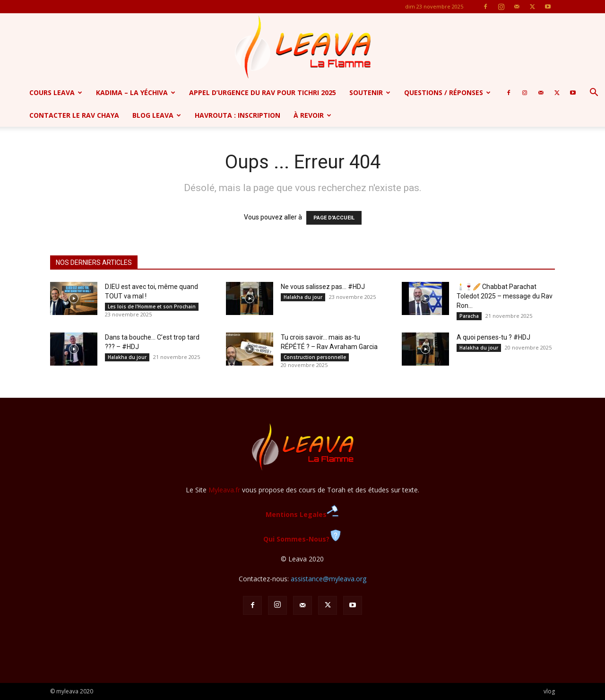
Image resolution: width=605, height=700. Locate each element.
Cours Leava (56, 92)
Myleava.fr (224, 490)
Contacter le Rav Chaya (74, 115)
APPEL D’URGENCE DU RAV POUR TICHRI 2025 (263, 92)
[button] (594, 93)
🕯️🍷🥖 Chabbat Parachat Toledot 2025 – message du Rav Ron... (505, 296)
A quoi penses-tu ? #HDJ (493, 337)
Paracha (469, 316)
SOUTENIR (370, 92)
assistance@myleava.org (328, 579)
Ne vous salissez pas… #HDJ (323, 287)
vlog (549, 691)
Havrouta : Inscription (238, 115)
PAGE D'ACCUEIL (334, 218)
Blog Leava (157, 115)
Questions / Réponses (447, 92)
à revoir (312, 115)
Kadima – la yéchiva (136, 92)
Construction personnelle (315, 357)
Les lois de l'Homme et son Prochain (152, 306)
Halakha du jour (303, 297)
